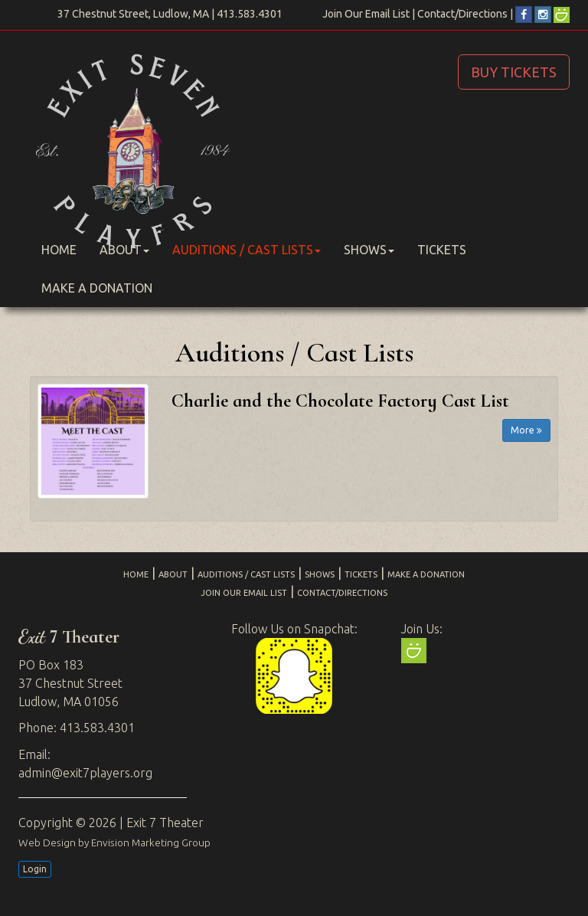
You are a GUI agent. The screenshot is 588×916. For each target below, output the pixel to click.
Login (35, 869)
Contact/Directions (462, 14)
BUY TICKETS (514, 72)
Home (59, 250)
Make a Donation (97, 288)
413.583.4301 (250, 14)
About (124, 250)
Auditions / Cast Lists (247, 250)
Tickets (442, 250)
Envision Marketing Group (151, 842)
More (526, 430)
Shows (369, 250)
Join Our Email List (366, 14)
